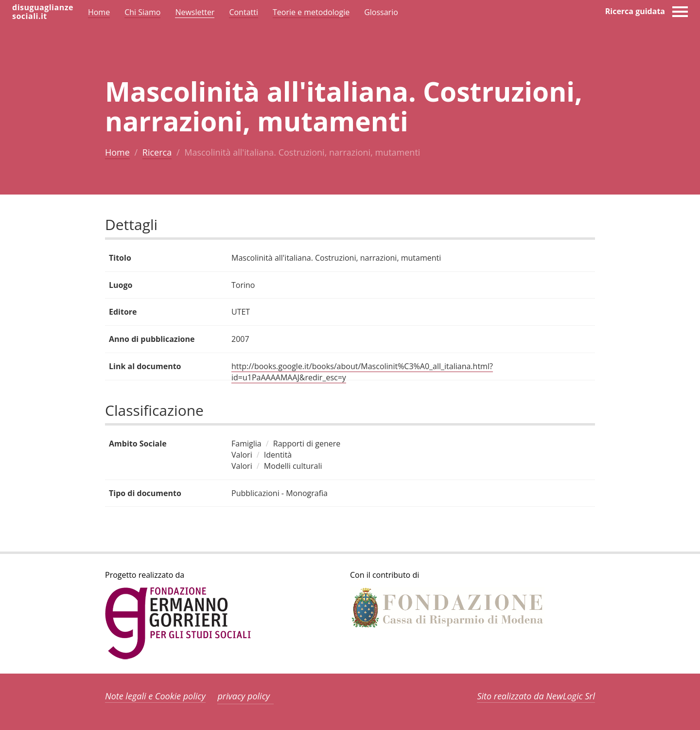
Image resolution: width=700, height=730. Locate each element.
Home (117, 152)
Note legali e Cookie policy (155, 696)
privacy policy (244, 696)
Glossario (381, 12)
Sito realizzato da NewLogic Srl (536, 696)
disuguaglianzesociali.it (43, 12)
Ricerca (157, 152)
